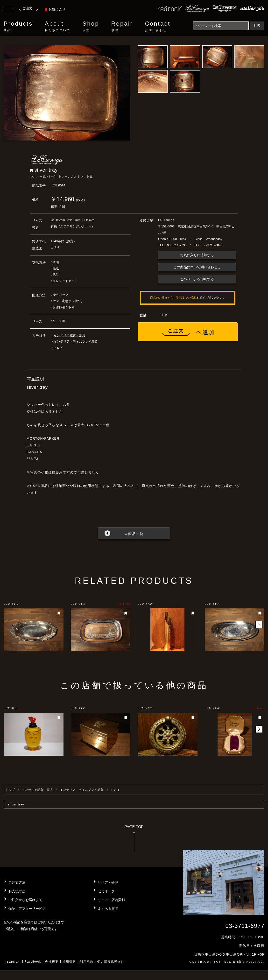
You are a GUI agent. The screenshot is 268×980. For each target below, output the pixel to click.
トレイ (59, 348)
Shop (91, 26)
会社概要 (52, 962)
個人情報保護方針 (111, 962)
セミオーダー (108, 891)
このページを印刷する (197, 279)
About (57, 26)
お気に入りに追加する (197, 255)
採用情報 (69, 962)
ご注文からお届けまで (25, 900)
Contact (158, 26)
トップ (10, 790)
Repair (122, 26)
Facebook (33, 962)
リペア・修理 (108, 882)
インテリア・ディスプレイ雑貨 (76, 342)
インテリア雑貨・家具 (70, 335)
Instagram (12, 962)
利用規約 (87, 962)
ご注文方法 (17, 882)
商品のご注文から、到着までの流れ (173, 298)
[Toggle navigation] (8, 10)
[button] (259, 625)
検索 (257, 26)
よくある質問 (108, 909)
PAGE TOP (134, 840)
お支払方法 (17, 891)
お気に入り (55, 9)
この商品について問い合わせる (197, 267)
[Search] (221, 26)
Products (18, 26)
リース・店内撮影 (111, 900)
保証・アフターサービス (27, 909)
